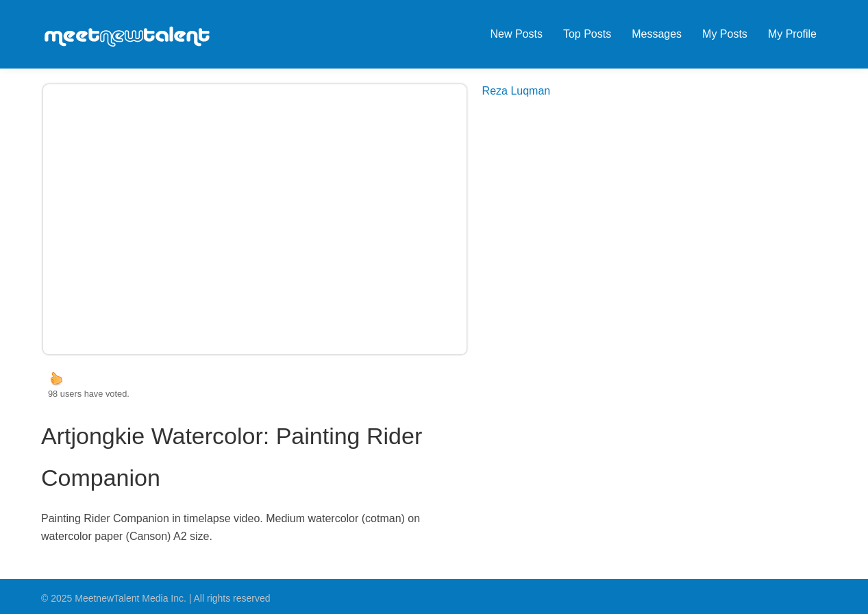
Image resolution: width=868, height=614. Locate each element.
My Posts (725, 34)
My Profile (792, 34)
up (56, 378)
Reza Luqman (517, 91)
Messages (657, 34)
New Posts (516, 34)
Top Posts (587, 34)
